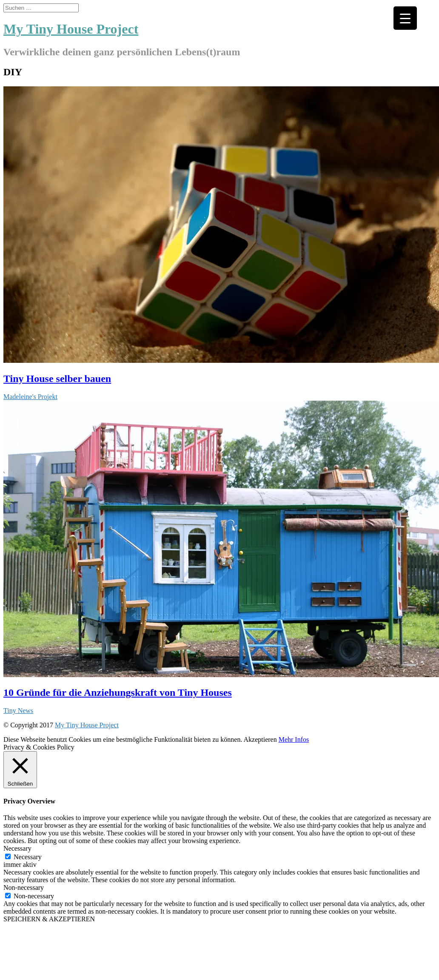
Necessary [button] (17, 848)
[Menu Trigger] (405, 18)
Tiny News (18, 711)
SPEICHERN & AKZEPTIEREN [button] (49, 919)
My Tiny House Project (87, 725)
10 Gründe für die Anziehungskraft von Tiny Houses (118, 692)
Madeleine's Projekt (30, 397)
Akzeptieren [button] (260, 739)
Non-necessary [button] (24, 887)
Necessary (28, 857)
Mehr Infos (294, 739)
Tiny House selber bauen (57, 379)
